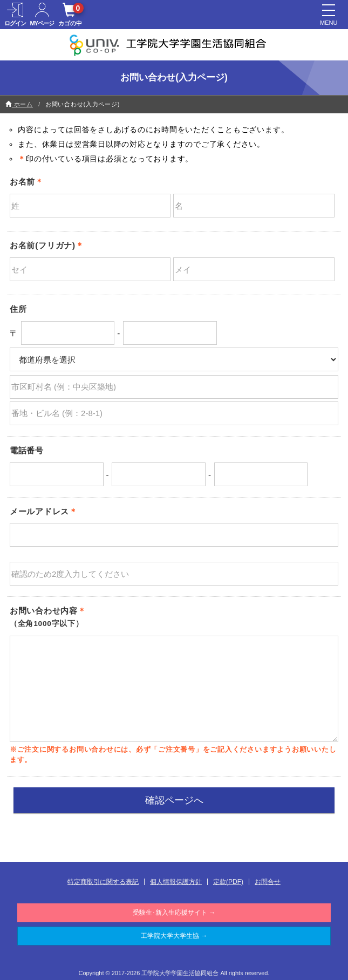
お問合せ (268, 882)
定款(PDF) (228, 882)
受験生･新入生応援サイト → (174, 913)
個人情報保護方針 (176, 882)
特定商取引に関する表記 (103, 882)
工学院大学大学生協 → (174, 936)
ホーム (19, 104)
